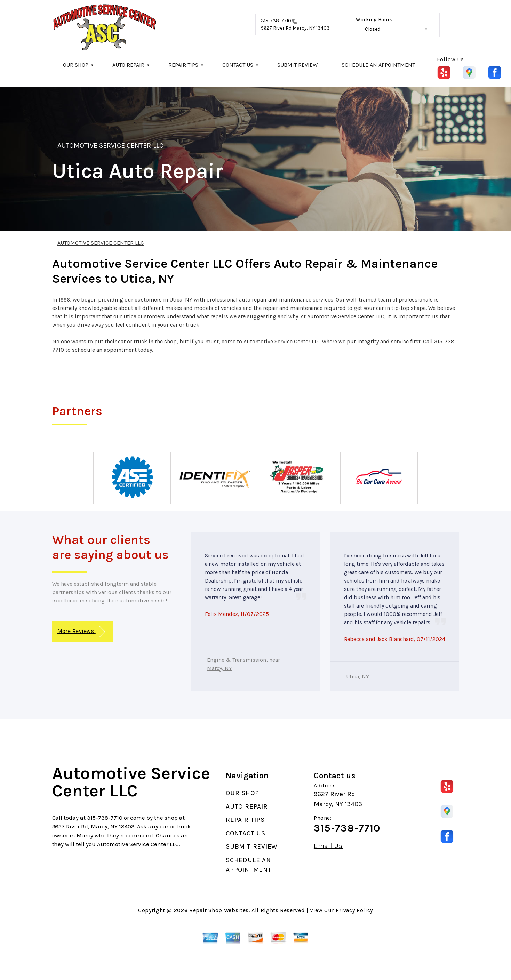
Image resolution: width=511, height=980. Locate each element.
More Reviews (81, 632)
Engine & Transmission (237, 660)
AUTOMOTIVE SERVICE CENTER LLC (110, 146)
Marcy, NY (219, 668)
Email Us (328, 846)
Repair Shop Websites (219, 910)
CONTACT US (238, 65)
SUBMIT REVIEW (297, 65)
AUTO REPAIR (128, 65)
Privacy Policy (354, 910)
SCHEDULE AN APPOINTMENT (378, 65)
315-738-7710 (276, 21)
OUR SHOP (76, 65)
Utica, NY (358, 677)
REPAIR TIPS (183, 65)
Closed (373, 29)
